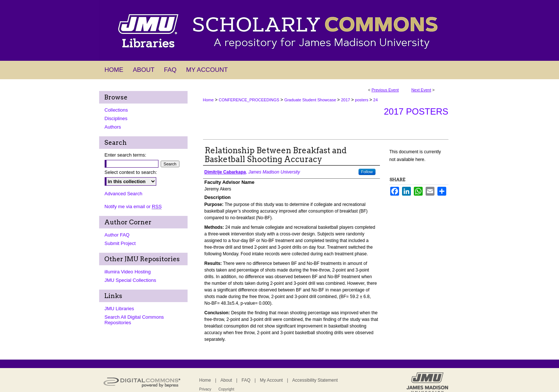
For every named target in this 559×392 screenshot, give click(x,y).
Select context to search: (131, 172)
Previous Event (385, 90)
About (226, 380)
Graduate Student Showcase (311, 100)
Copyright (226, 389)
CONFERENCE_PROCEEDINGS (250, 100)
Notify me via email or (133, 206)
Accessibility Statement (315, 380)
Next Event (421, 90)
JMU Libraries (119, 309)
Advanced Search (124, 194)
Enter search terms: (125, 155)
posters (362, 100)
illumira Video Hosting (128, 272)
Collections (116, 110)
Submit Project (120, 243)
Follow (367, 172)
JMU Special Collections (130, 280)
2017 (346, 100)
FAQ (246, 380)
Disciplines (116, 118)
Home (208, 100)
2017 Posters (416, 111)
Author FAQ (117, 235)
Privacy (205, 389)
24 (375, 100)
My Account (271, 380)
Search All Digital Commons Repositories (134, 320)
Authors (113, 127)
